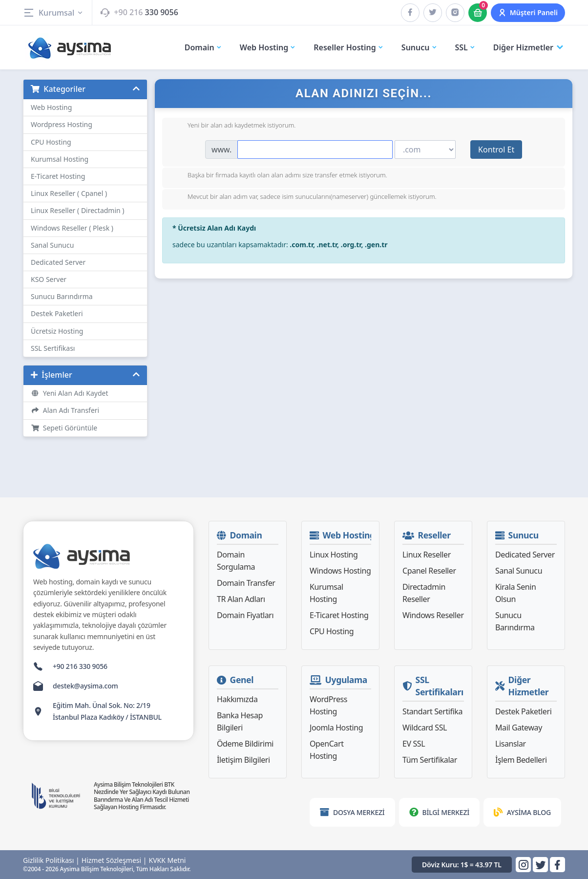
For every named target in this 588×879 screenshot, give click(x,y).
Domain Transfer (246, 583)
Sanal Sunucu (52, 245)
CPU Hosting (51, 142)
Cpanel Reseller (429, 571)
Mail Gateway (519, 728)
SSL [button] (465, 47)
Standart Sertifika (432, 711)
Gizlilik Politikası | (51, 860)
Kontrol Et (496, 150)
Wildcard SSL (425, 728)
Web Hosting (51, 107)
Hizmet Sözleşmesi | (114, 860)
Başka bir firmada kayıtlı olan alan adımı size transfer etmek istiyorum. (280, 176)
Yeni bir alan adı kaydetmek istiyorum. (234, 126)
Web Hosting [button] (268, 47)
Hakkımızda (237, 699)
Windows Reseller (433, 615)
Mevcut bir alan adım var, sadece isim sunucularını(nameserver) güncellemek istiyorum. (304, 197)
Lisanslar (511, 744)
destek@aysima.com (85, 686)
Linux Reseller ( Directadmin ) (78, 210)
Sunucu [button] (420, 47)
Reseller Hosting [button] (349, 47)
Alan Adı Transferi (65, 410)
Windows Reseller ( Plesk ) (72, 228)
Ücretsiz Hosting (57, 331)
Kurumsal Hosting (60, 159)
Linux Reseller (427, 555)
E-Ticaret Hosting (58, 176)
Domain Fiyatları (245, 615)
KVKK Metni (168, 860)
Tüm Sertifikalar (430, 760)
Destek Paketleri (57, 313)
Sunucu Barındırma (62, 296)
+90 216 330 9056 (80, 666)
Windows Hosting (340, 571)
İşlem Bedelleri (521, 760)
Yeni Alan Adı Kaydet (70, 393)
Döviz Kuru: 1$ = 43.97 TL (462, 865)
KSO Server (49, 279)
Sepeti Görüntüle (64, 428)
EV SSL (414, 744)
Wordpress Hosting (62, 124)
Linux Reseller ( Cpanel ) (69, 193)
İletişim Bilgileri (243, 760)
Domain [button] (203, 47)
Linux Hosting (334, 555)
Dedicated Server (58, 262)
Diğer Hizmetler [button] (529, 48)
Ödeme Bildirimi (245, 744)
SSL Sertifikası (53, 348)
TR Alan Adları (241, 599)
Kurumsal (53, 13)
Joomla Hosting (336, 728)
